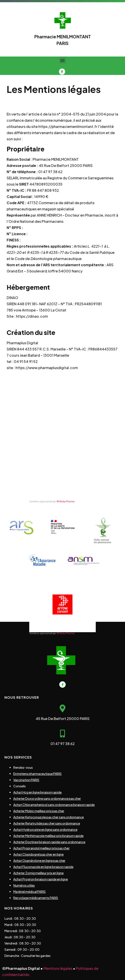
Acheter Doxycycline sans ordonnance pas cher (47, 798)
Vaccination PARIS (26, 780)
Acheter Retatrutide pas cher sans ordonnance (47, 823)
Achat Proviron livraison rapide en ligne (41, 879)
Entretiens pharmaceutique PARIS (37, 774)
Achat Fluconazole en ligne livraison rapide (43, 867)
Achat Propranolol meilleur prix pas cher (41, 848)
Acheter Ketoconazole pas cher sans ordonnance (49, 817)
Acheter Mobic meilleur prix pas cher (39, 811)
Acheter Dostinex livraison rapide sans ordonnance (49, 842)
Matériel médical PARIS (29, 892)
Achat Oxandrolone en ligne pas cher (39, 861)
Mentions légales (58, 968)
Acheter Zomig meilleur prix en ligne (38, 873)
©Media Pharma (65, 501)
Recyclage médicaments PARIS (36, 898)
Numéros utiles (24, 885)
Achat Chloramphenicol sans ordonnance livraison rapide (54, 805)
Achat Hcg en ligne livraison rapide (37, 792)
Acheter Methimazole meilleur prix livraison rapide (48, 836)
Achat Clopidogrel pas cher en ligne (38, 854)
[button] (63, 60)
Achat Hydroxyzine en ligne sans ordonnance (45, 829)
